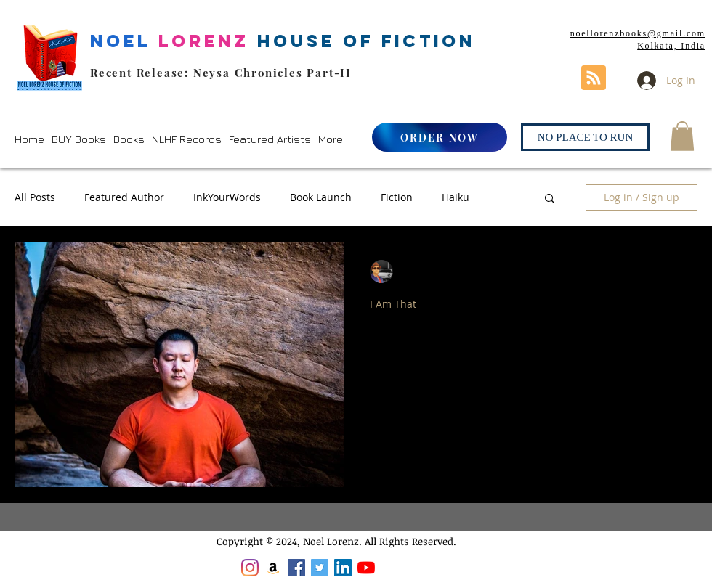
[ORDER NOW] (440, 137)
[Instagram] (250, 568)
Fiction (397, 197)
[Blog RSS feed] (594, 78)
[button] (79, 139)
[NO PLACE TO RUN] (585, 137)
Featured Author (124, 197)
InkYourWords (227, 197)
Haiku (456, 197)
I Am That (393, 304)
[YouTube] (366, 568)
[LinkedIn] (343, 568)
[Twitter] (320, 568)
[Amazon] (273, 568)
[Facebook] (296, 568)
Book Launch (321, 197)
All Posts (35, 197)
